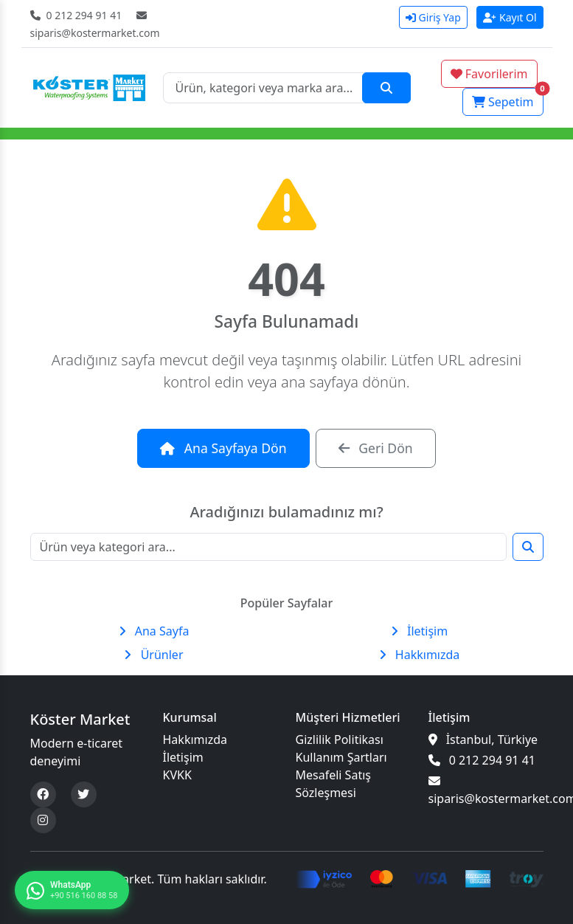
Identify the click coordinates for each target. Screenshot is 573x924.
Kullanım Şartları (341, 757)
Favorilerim (489, 74)
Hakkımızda (420, 655)
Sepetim (508, 99)
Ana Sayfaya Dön (223, 448)
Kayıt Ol (510, 17)
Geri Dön (376, 448)
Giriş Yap (433, 17)
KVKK (177, 775)
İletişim (419, 631)
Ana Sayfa (154, 631)
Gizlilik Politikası (340, 739)
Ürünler (153, 655)
